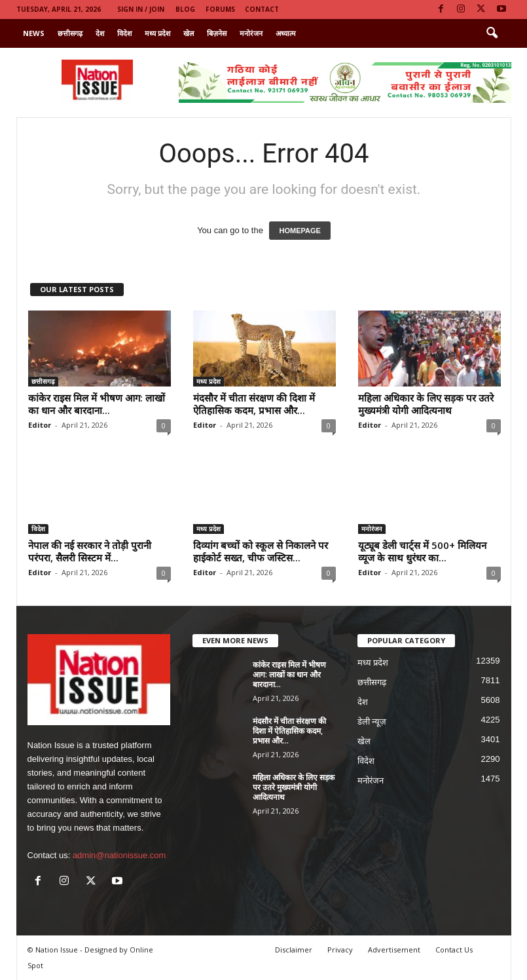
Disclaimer (294, 950)
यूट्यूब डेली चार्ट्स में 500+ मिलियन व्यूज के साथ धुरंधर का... (422, 551)
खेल (189, 33)
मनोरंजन (251, 33)
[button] (492, 33)
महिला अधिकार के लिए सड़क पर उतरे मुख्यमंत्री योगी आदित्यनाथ (426, 404)
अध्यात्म (286, 33)
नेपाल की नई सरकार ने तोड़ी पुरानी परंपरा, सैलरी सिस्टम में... (90, 551)
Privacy (340, 950)
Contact (262, 9)
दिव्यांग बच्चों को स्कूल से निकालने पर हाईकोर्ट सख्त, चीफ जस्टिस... (261, 551)
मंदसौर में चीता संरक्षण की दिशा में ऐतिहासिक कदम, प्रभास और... (254, 404)
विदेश (124, 33)
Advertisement (394, 950)
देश (100, 33)
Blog (185, 9)
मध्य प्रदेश (157, 33)
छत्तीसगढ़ (70, 33)
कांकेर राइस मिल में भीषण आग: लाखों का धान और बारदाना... (97, 404)
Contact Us (454, 950)
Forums (220, 9)
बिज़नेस (217, 33)
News (34, 33)
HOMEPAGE (300, 231)
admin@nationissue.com (119, 855)
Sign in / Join (141, 9)
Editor (40, 425)
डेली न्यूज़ (372, 722)
